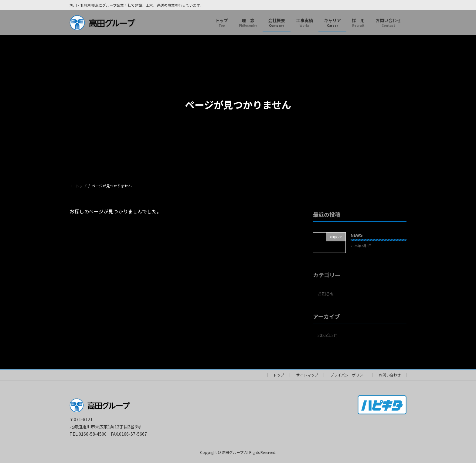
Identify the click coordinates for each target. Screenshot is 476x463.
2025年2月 (328, 335)
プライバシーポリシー (348, 375)
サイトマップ (307, 375)
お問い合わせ (390, 375)
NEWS (357, 235)
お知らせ (326, 294)
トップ (279, 375)
